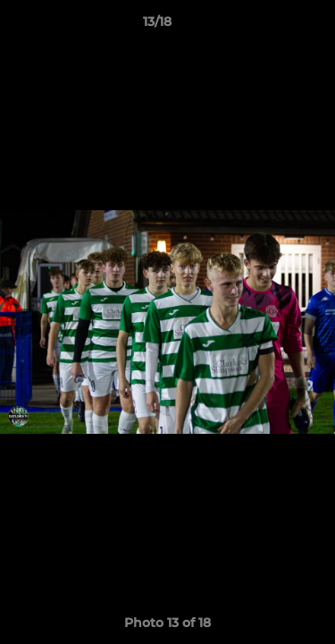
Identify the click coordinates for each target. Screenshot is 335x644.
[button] (271, 26)
